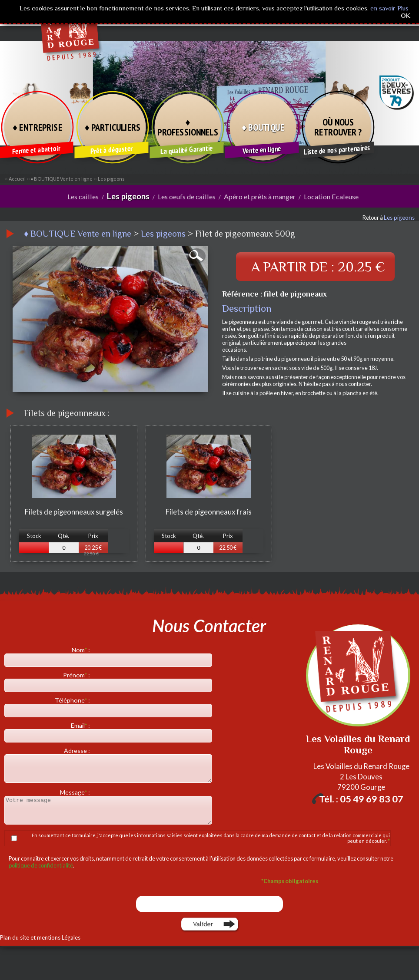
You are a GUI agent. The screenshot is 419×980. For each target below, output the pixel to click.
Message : (76, 792)
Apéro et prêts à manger (258, 196)
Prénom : (77, 675)
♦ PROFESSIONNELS (188, 127)
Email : (81, 725)
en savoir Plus (389, 8)
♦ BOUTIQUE (263, 127)
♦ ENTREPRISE (37, 127)
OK (406, 15)
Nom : (81, 649)
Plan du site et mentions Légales (38, 937)
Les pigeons (111, 179)
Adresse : (78, 750)
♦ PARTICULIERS (113, 127)
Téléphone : (73, 700)
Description (247, 308)
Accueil (17, 179)
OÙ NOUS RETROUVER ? (338, 127)
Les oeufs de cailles (187, 196)
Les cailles (87, 196)
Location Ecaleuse (327, 196)
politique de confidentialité (41, 865)
